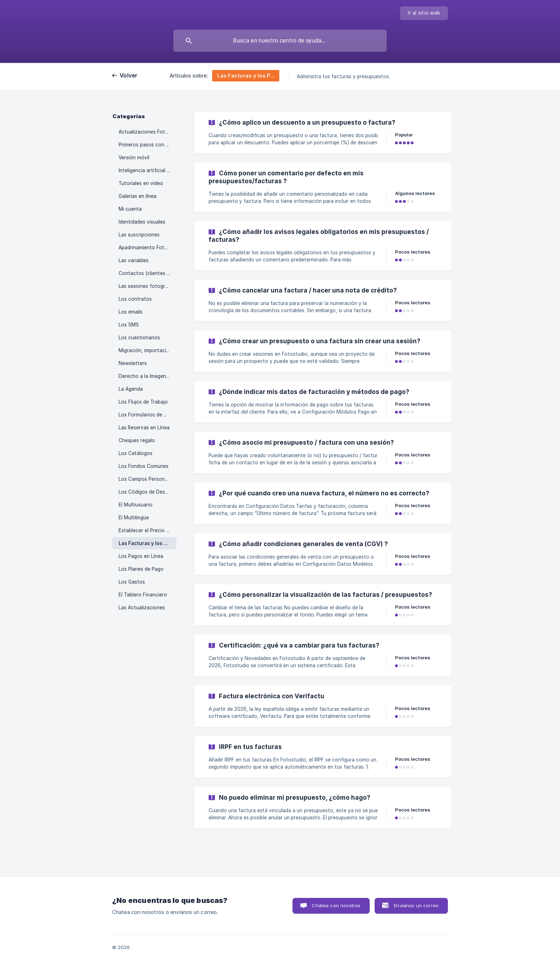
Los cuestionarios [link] (139, 338)
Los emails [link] (131, 312)
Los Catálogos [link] (136, 453)
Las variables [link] (134, 260)
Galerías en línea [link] (137, 196)
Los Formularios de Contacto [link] (147, 415)
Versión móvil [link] (134, 158)
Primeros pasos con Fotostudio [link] (147, 145)
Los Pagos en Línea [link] (141, 556)
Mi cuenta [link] (130, 209)
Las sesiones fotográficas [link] (147, 286)
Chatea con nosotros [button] (336, 905)
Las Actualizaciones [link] (142, 608)
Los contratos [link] (135, 299)
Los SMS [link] (129, 325)
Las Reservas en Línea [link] (144, 428)
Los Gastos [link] (132, 582)
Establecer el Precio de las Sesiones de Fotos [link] (147, 530)
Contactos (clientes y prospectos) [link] (147, 273)
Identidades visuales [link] (142, 222)
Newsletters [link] (133, 363)
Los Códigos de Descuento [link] (147, 492)
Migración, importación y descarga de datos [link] (147, 350)
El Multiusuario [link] (136, 505)
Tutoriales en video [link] (141, 183)
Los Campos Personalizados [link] (147, 479)
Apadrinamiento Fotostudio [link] (147, 248)
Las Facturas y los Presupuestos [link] (147, 543)
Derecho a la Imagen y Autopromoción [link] (147, 376)
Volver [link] (129, 76)
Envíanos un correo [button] (416, 905)
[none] (424, 13)
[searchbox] (280, 41)
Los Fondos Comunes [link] (144, 466)
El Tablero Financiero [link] (143, 595)
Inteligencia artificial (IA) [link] (146, 170)
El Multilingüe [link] (134, 518)
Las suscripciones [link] (139, 235)
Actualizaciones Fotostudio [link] (147, 132)
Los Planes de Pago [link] (141, 569)
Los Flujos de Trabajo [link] (143, 402)
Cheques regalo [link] (137, 440)
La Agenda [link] (131, 389)
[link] (323, 133)
